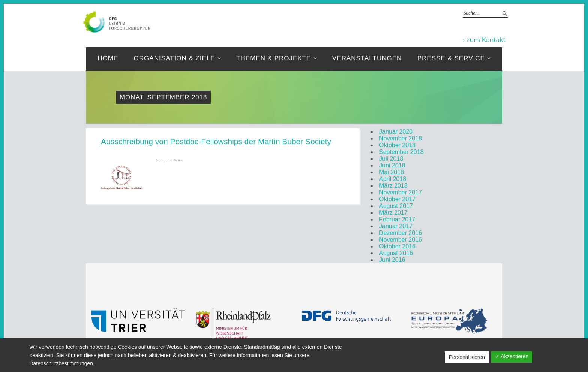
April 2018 (393, 179)
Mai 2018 (391, 172)
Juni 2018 (392, 165)
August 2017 (396, 206)
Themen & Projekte (274, 58)
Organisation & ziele (175, 58)
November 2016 (400, 240)
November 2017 (400, 192)
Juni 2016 (392, 260)
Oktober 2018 (397, 145)
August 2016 (396, 253)
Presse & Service (451, 58)
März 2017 (393, 213)
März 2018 (393, 186)
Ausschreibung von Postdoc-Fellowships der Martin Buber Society (216, 141)
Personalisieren (467, 357)
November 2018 (400, 138)
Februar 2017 (397, 219)
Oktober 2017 (397, 199)
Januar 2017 (396, 226)
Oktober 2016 (397, 246)
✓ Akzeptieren (512, 356)
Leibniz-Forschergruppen (318, 21)
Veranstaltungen (367, 58)
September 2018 (401, 152)
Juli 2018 (391, 159)
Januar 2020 (396, 132)
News (178, 160)
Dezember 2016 (400, 233)
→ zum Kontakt (484, 40)
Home (108, 58)
